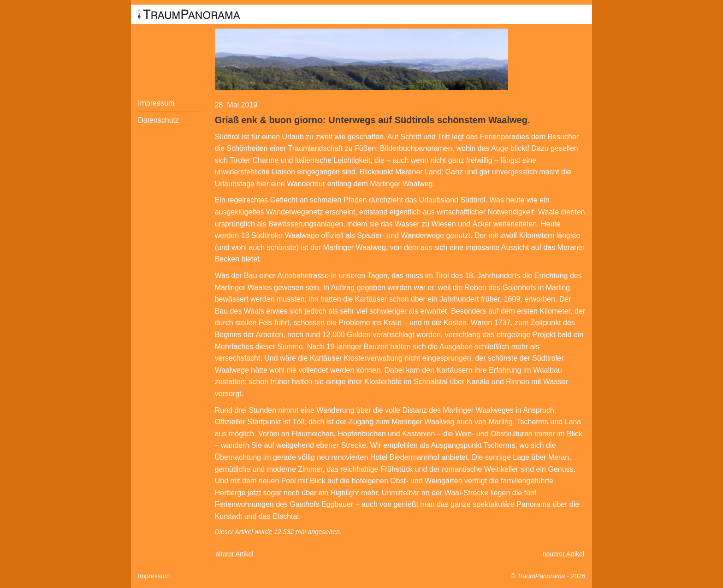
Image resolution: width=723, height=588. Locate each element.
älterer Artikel (235, 554)
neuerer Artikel (563, 554)
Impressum (156, 103)
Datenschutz (158, 120)
